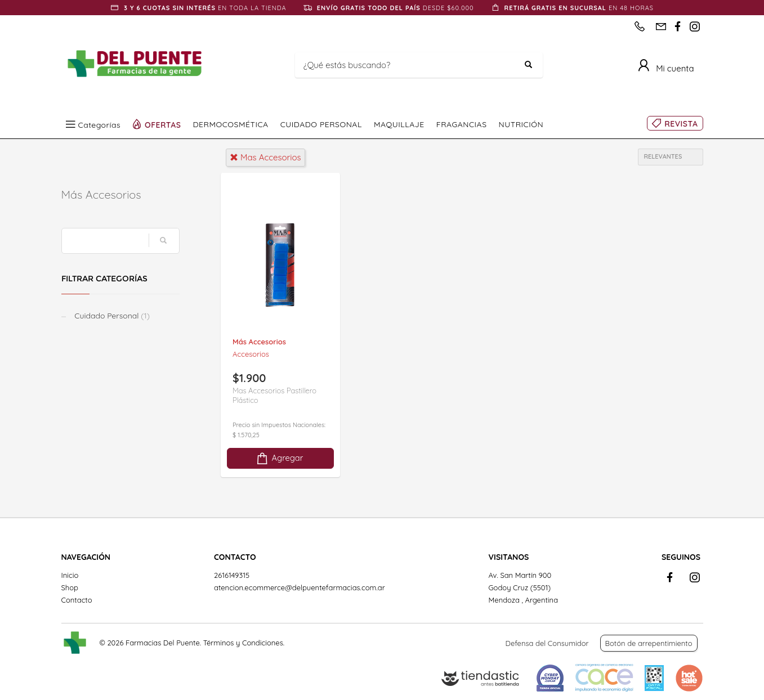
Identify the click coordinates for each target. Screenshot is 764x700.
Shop (70, 587)
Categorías (100, 124)
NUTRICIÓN (521, 124)
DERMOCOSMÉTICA (231, 124)
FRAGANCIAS (462, 124)
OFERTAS (163, 124)
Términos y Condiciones (243, 643)
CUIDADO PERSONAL (321, 124)
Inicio (70, 575)
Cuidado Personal (111, 316)
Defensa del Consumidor (547, 643)
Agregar (279, 458)
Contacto (77, 600)
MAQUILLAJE (399, 124)
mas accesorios (265, 157)
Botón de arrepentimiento (649, 643)
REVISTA (681, 124)
